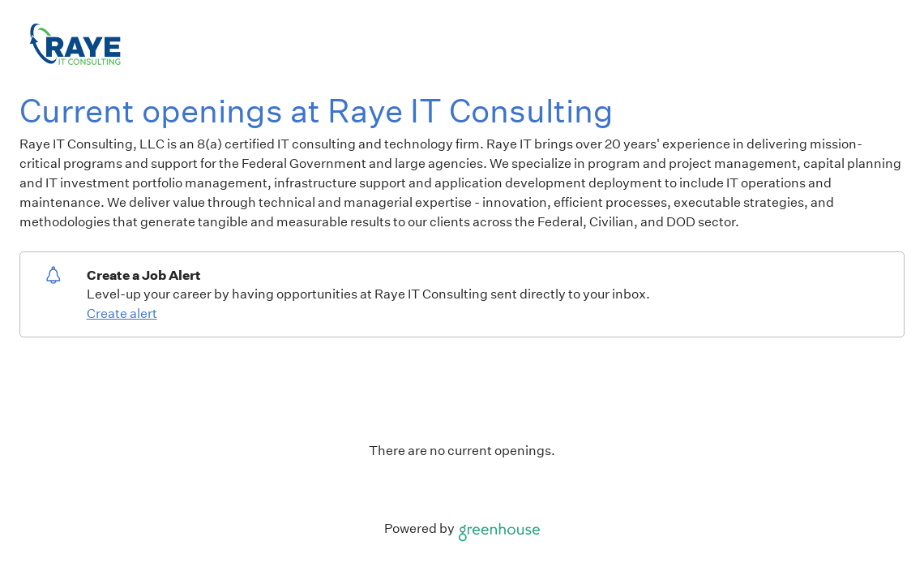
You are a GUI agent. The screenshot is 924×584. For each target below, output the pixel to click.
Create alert (122, 313)
